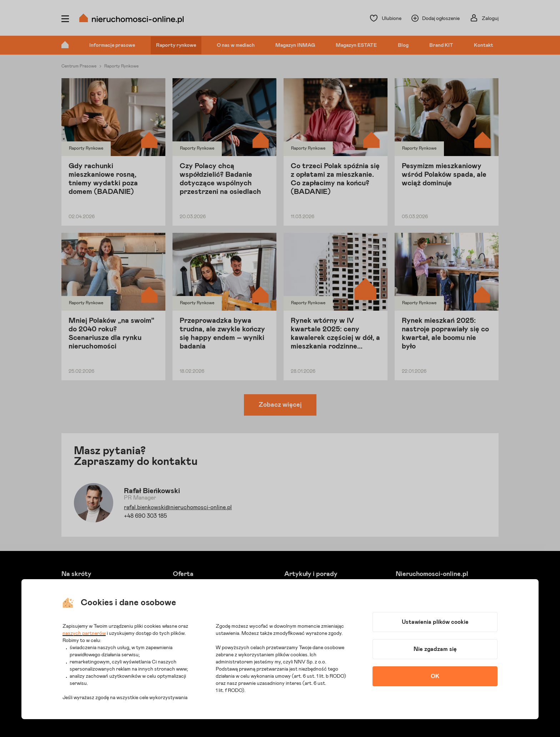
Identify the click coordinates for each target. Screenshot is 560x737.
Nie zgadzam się (435, 649)
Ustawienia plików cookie (435, 622)
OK (435, 676)
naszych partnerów (84, 633)
